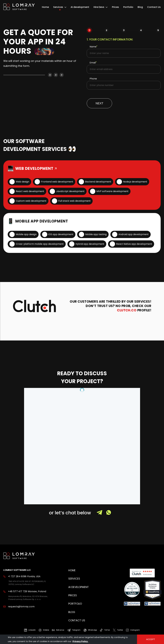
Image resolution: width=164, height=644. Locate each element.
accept (151, 639)
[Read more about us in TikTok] (105, 630)
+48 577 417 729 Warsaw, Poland (27, 591)
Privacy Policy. (80, 641)
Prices (115, 7)
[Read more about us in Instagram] (133, 630)
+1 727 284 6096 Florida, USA (24, 576)
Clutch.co (127, 310)
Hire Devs (99, 7)
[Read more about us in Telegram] (74, 630)
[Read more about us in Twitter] (118, 630)
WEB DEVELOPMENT (36, 168)
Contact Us (154, 7)
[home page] (19, 7)
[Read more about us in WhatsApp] (90, 630)
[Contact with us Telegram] (102, 514)
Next (99, 103)
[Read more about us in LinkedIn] (30, 630)
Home (45, 7)
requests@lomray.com (21, 607)
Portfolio (128, 7)
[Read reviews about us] (132, 590)
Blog (140, 7)
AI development (80, 7)
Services (58, 7)
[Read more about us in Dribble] (44, 630)
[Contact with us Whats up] (111, 514)
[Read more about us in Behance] (58, 630)
